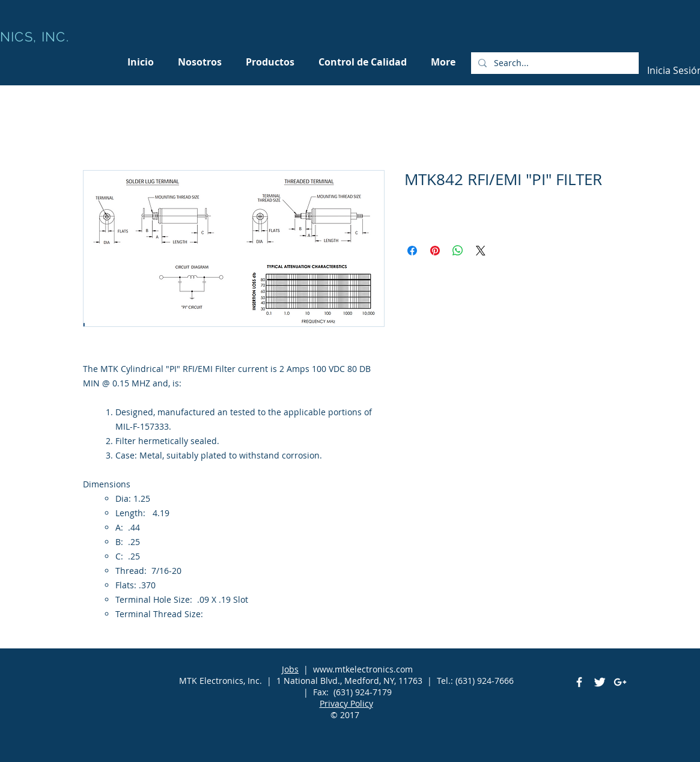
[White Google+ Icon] (620, 682)
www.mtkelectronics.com (363, 669)
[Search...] (554, 63)
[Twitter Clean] (600, 682)
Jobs (290, 669)
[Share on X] (481, 251)
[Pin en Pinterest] (435, 251)
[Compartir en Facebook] (412, 251)
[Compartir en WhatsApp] (458, 251)
